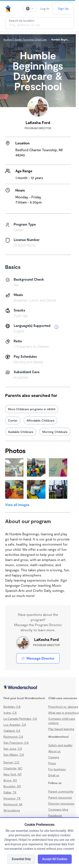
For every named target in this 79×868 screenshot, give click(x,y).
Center (13, 420)
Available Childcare (21, 432)
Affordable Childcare (40, 420)
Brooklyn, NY (12, 786)
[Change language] (30, 9)
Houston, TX (12, 798)
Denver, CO (11, 762)
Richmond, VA (13, 804)
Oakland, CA (12, 731)
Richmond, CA (13, 737)
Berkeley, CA (12, 707)
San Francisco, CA (16, 743)
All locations (12, 810)
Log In (45, 8)
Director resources (61, 803)
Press (52, 763)
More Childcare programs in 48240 (32, 409)
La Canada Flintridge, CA (20, 719)
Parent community (61, 791)
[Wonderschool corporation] (38, 687)
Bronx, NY (10, 780)
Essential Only (21, 859)
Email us (54, 775)
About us (54, 751)
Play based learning (61, 729)
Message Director (38, 658)
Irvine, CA (10, 713)
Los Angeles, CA (15, 725)
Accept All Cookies (55, 859)
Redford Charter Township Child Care (25, 39)
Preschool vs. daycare (63, 707)
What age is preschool (64, 713)
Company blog (58, 809)
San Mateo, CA (14, 755)
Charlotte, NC (13, 768)
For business (57, 769)
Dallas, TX (10, 792)
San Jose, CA (13, 749)
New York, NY (13, 774)
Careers (54, 757)
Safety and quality (60, 745)
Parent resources (60, 797)
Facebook (55, 815)
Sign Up (63, 8)
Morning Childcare (55, 432)
